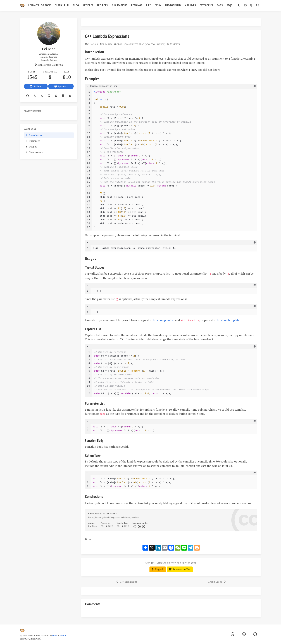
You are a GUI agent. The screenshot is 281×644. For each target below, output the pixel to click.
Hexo (55, 635)
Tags (220, 5)
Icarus (63, 635)
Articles (88, 5)
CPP (90, 539)
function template (228, 320)
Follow (36, 86)
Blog (76, 5)
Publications (119, 5)
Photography (173, 5)
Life (148, 5)
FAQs (229, 5)
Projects (102, 5)
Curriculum (62, 5)
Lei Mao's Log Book (40, 5)
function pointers (164, 320)
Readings (137, 5)
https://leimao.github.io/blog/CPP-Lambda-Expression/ (113, 517)
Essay (158, 5)
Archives (190, 5)
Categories (206, 5)
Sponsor (61, 86)
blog (120, 44)
